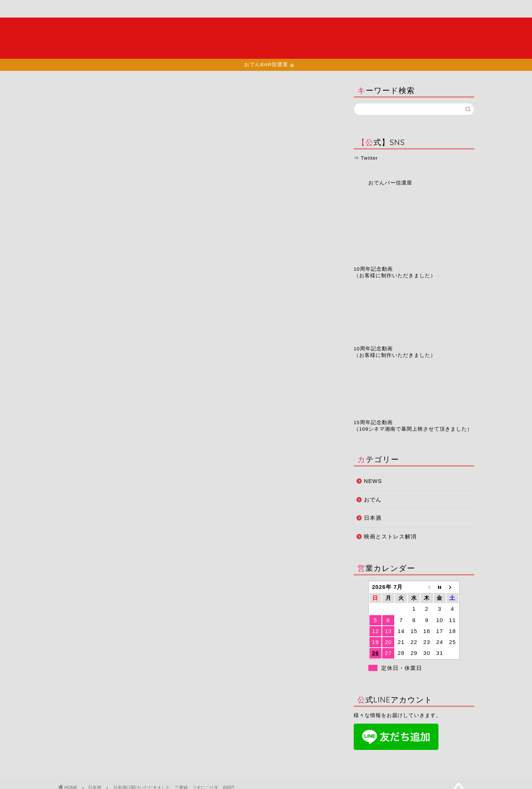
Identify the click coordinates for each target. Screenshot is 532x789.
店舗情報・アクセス (206, 12)
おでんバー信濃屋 (390, 183)
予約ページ (326, 9)
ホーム (87, 9)
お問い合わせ (385, 9)
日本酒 (67, 92)
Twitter (369, 158)
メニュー (146, 9)
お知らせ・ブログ (267, 9)
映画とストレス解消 (390, 536)
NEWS (373, 481)
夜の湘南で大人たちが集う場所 (266, 38)
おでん (373, 500)
